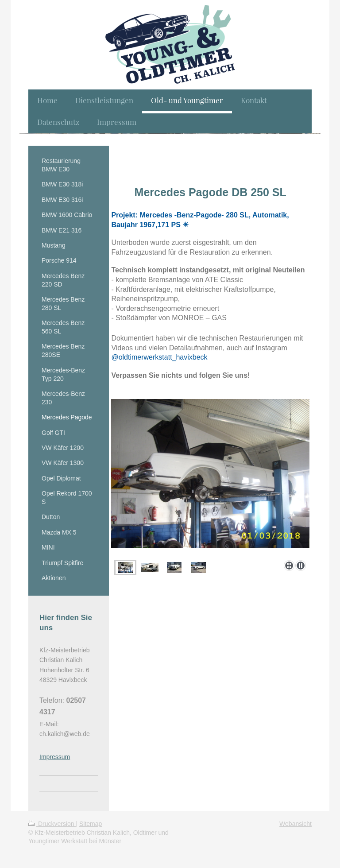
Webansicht (296, 824)
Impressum (55, 757)
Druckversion (52, 824)
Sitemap (91, 824)
